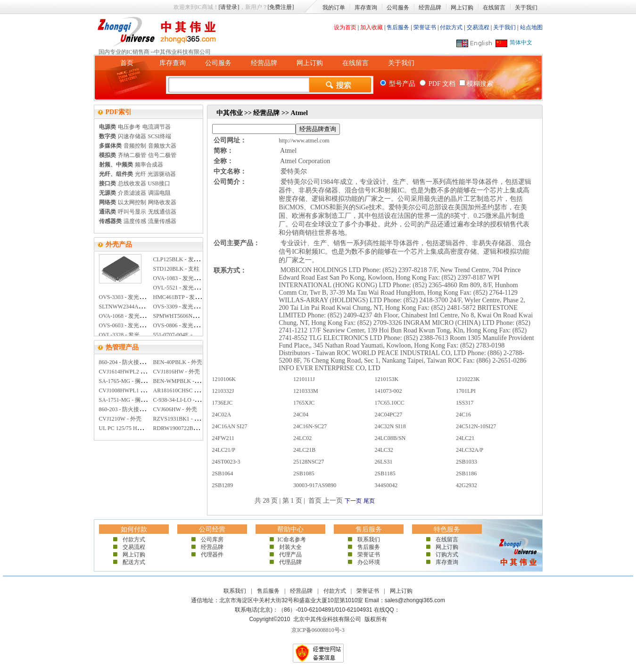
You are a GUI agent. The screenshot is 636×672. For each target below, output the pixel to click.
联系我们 (369, 539)
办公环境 (369, 562)
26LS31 (384, 462)
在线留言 (494, 8)
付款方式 (451, 27)
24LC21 (465, 438)
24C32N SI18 (390, 426)
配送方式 (134, 562)
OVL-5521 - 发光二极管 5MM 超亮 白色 (202, 288)
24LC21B (304, 450)
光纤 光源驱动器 (155, 174)
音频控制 (135, 146)
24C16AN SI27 (230, 426)
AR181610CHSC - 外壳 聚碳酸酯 (193, 390)
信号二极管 (162, 155)
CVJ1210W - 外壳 (120, 419)
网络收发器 (162, 202)
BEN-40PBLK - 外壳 (178, 362)
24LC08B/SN (390, 438)
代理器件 (212, 555)
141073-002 (388, 391)
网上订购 (462, 8)
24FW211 (223, 438)
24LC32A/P (470, 450)
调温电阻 (159, 193)
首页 (127, 63)
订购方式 (447, 555)
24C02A (222, 415)
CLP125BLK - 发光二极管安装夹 (193, 259)
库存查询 (366, 8)
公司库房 (212, 539)
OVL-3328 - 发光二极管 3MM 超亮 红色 (148, 335)
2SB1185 (385, 473)
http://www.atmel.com (304, 141)
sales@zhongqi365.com (415, 600)
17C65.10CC (390, 403)
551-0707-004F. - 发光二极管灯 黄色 (197, 335)
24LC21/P (224, 450)
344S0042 (386, 485)
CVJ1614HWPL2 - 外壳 (127, 372)
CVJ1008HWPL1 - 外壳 (127, 390)
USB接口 (159, 183)
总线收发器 (132, 183)
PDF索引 (119, 112)
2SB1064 (223, 473)
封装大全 (290, 547)
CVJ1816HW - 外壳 (177, 372)
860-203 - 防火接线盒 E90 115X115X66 (146, 409)
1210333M (306, 391)
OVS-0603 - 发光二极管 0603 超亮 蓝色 (147, 325)
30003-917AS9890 (315, 485)
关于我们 (526, 8)
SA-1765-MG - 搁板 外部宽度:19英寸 (144, 381)
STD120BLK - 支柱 (177, 269)
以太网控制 (132, 202)
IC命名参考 (290, 539)
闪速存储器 (132, 136)
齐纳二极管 (132, 155)
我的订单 (334, 8)
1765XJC (304, 403)
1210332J (223, 391)
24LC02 (302, 438)
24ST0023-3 (226, 462)
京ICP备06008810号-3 (318, 630)
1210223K (468, 379)
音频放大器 (162, 146)
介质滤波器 (132, 193)
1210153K (387, 379)
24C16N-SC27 (310, 426)
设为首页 (345, 27)
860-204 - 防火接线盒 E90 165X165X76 (146, 362)
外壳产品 (119, 245)
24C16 (463, 415)
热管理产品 (122, 347)
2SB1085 (304, 473)
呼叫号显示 (132, 212)
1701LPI (466, 391)
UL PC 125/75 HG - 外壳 (128, 428)
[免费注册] (281, 7)
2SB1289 (223, 485)
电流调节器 (157, 127)
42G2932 (467, 485)
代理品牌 (290, 562)
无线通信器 (162, 212)
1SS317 (465, 403)
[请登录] (229, 7)
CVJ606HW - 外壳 (175, 409)
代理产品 (290, 555)
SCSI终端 (160, 136)
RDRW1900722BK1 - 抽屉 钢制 (191, 428)
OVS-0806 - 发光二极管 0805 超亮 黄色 (201, 325)
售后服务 (398, 27)
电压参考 (129, 127)
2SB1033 (467, 462)
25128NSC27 (309, 462)
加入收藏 (372, 27)
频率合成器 (149, 165)
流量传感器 (162, 221)
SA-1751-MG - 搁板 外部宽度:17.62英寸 (148, 400)
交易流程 (478, 27)
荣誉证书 (425, 27)
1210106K (224, 379)
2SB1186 (466, 473)
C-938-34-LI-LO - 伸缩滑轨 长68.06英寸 (202, 400)
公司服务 (398, 8)
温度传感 (135, 221)
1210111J (304, 379)
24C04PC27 (389, 415)
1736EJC (223, 403)
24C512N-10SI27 (476, 426)
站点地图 (531, 27)
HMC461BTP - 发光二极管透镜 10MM (200, 297)
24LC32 (384, 450)
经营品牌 (430, 8)
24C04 (301, 415)
